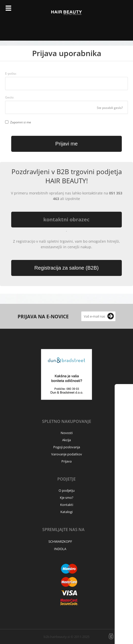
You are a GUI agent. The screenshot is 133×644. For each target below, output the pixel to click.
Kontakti (67, 505)
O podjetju (67, 490)
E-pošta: (11, 73)
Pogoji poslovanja (67, 447)
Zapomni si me (21, 122)
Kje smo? (67, 498)
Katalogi (66, 512)
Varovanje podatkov (67, 454)
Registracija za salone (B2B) (66, 268)
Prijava (111, 10)
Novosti (67, 433)
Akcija (66, 440)
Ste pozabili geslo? (110, 108)
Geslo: (10, 97)
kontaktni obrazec (66, 219)
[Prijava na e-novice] (111, 316)
